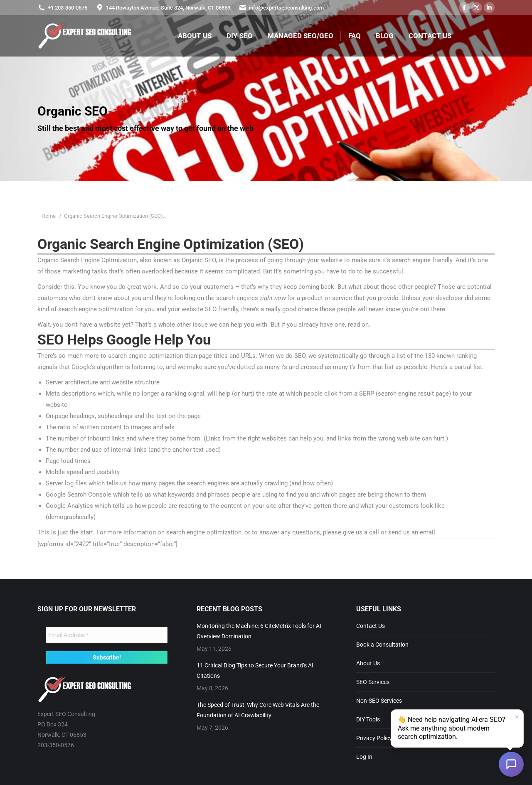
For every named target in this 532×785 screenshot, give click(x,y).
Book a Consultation (382, 645)
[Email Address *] (107, 635)
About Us (368, 663)
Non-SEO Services (379, 701)
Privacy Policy (374, 738)
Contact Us (371, 626)
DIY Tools (368, 719)
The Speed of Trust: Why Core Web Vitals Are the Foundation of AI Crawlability (258, 710)
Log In (364, 757)
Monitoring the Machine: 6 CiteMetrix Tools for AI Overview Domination (259, 631)
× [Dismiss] (517, 717)
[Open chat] (511, 764)
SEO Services (373, 682)
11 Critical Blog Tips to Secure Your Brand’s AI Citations (255, 671)
